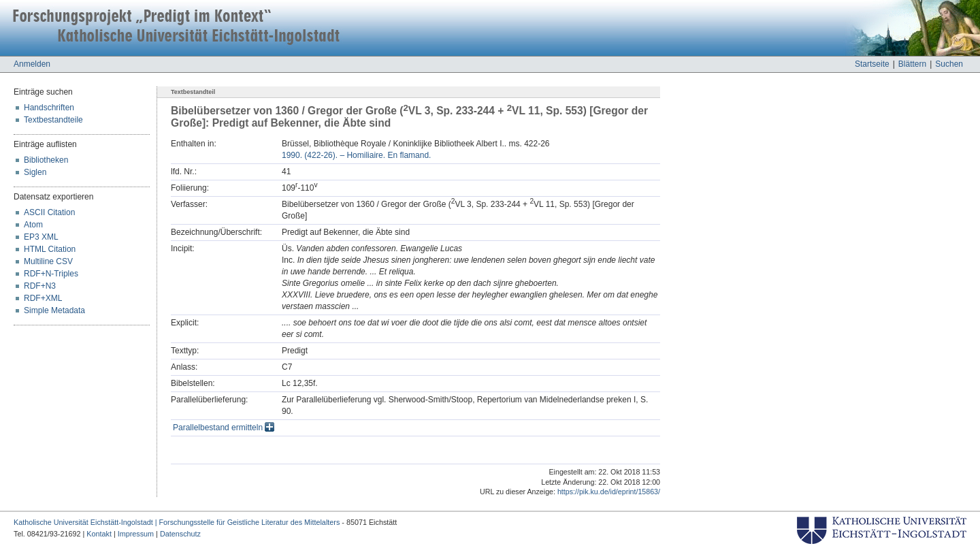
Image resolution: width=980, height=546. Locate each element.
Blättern (912, 64)
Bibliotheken (46, 160)
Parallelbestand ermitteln (224, 428)
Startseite (872, 64)
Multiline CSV (48, 261)
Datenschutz (180, 534)
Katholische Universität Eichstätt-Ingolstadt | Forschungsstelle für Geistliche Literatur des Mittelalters (177, 522)
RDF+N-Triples (51, 274)
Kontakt (99, 534)
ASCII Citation (49, 212)
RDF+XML (43, 298)
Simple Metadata (54, 310)
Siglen (35, 172)
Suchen (949, 64)
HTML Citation (50, 249)
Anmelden (32, 64)
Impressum (136, 534)
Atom (33, 225)
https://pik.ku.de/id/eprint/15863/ (609, 492)
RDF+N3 (40, 286)
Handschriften (49, 108)
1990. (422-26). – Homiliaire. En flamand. (356, 155)
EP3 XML (41, 237)
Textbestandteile (53, 120)
